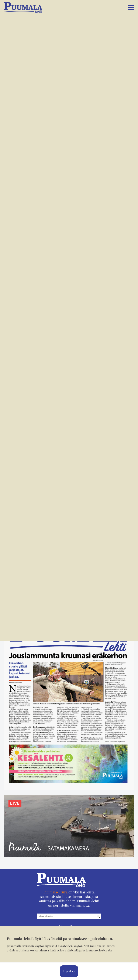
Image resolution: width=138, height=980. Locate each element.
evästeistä (72, 950)
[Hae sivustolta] (98, 916)
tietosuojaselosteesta (97, 950)
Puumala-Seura (56, 892)
